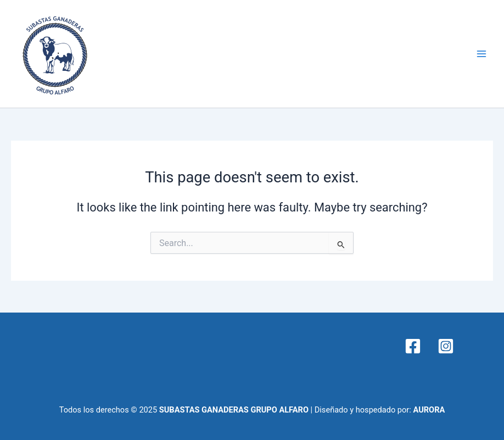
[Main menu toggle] (481, 54)
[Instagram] (446, 346)
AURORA (429, 410)
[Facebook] (413, 346)
